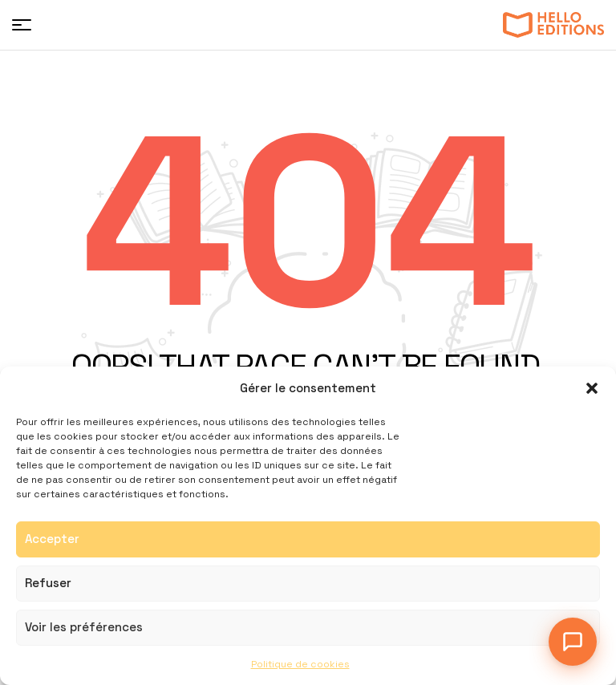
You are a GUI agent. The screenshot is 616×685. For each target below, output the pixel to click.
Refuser (48, 583)
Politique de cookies (300, 664)
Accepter (52, 539)
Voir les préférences (84, 627)
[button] (592, 388)
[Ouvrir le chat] (573, 642)
